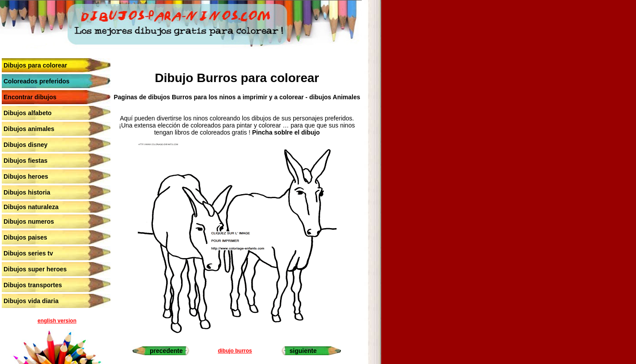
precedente (166, 351)
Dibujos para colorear (35, 65)
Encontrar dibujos (30, 97)
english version (57, 321)
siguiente (303, 351)
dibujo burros (235, 351)
